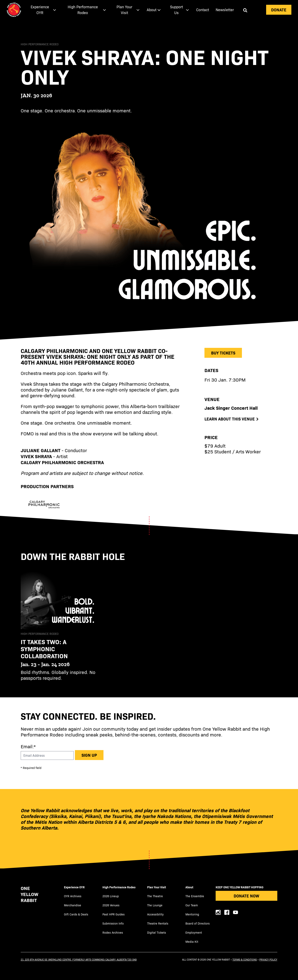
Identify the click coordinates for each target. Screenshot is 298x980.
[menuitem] (42, 10)
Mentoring (192, 914)
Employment (194, 933)
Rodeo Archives (113, 933)
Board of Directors (198, 923)
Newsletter (225, 10)
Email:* (28, 746)
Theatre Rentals (158, 923)
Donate (279, 10)
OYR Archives (73, 896)
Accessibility (155, 914)
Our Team (192, 905)
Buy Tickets (223, 353)
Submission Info (113, 923)
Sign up (89, 755)
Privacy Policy (268, 960)
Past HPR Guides (114, 914)
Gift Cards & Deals (76, 914)
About (189, 887)
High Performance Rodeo (119, 887)
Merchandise (73, 905)
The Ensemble (195, 896)
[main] (149, 358)
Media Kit (192, 942)
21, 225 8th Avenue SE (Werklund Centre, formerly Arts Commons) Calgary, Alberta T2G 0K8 (79, 960)
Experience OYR (74, 887)
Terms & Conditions (245, 960)
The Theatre (155, 896)
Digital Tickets (157, 933)
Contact (203, 10)
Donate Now (246, 896)
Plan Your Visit (157, 887)
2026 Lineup (111, 896)
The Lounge (155, 905)
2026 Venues (111, 905)
